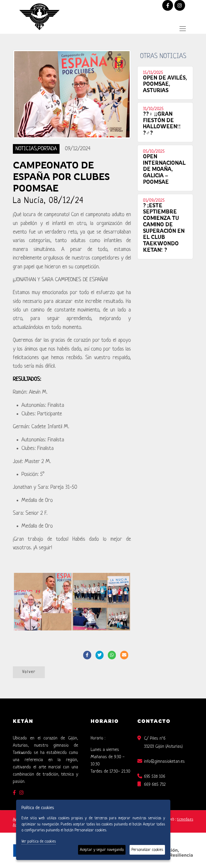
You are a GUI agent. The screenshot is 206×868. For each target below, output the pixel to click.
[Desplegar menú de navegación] (183, 29)
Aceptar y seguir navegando (102, 850)
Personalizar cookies (147, 850)
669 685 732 (155, 785)
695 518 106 (155, 777)
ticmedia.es (185, 820)
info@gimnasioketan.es (164, 762)
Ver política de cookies (39, 841)
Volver (29, 672)
